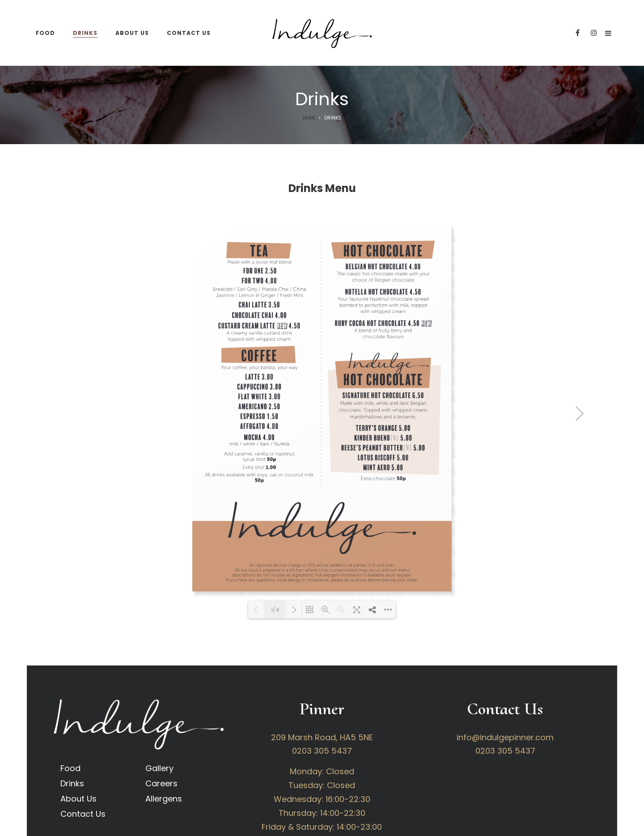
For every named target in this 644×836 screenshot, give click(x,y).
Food (70, 768)
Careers (161, 783)
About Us (78, 799)
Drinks (72, 783)
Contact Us (83, 814)
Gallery (159, 768)
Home (309, 118)
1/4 (275, 610)
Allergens (164, 799)
